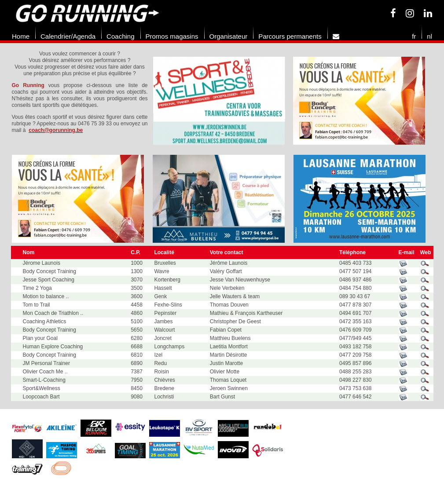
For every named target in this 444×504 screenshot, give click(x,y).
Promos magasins (172, 36)
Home (21, 36)
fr (414, 36)
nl (429, 36)
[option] (223, 101)
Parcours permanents (290, 36)
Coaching (120, 36)
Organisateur (229, 36)
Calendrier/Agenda (68, 36)
